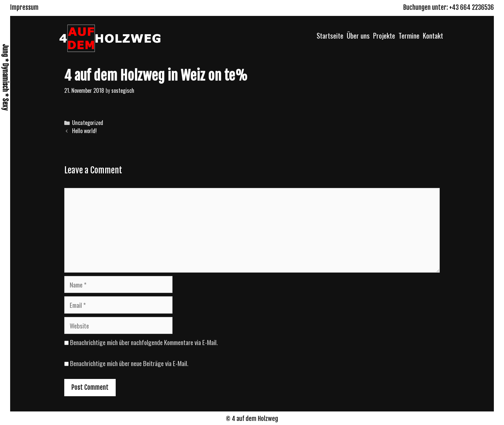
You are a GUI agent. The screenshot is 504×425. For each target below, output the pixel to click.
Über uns (358, 35)
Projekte (384, 35)
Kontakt (433, 35)
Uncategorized (88, 123)
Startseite (330, 35)
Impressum (24, 7)
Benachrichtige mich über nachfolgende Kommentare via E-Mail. (144, 342)
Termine (409, 35)
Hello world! (84, 131)
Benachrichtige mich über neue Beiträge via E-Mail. (129, 363)
